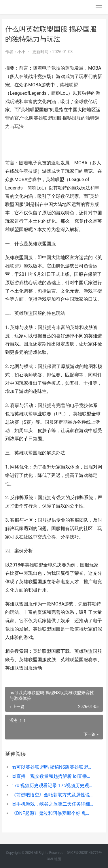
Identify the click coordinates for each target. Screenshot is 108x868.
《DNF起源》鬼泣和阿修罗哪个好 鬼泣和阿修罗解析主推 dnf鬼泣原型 (53, 813)
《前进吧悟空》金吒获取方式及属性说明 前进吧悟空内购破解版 (53, 795)
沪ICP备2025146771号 (84, 853)
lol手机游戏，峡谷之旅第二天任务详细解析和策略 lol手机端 (53, 804)
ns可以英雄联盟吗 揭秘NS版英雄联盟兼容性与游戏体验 (53, 767)
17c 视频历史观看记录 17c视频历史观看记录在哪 (53, 786)
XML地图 (54, 859)
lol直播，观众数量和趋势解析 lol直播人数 (53, 776)
